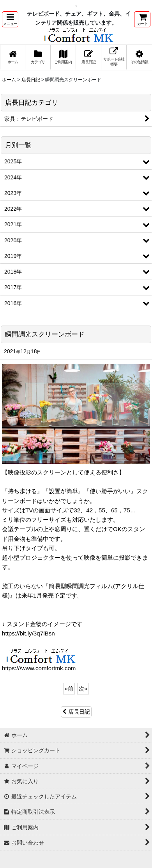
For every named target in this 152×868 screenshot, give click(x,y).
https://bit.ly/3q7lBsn (28, 633)
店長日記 (76, 712)
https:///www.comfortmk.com (39, 668)
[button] (10, 19)
